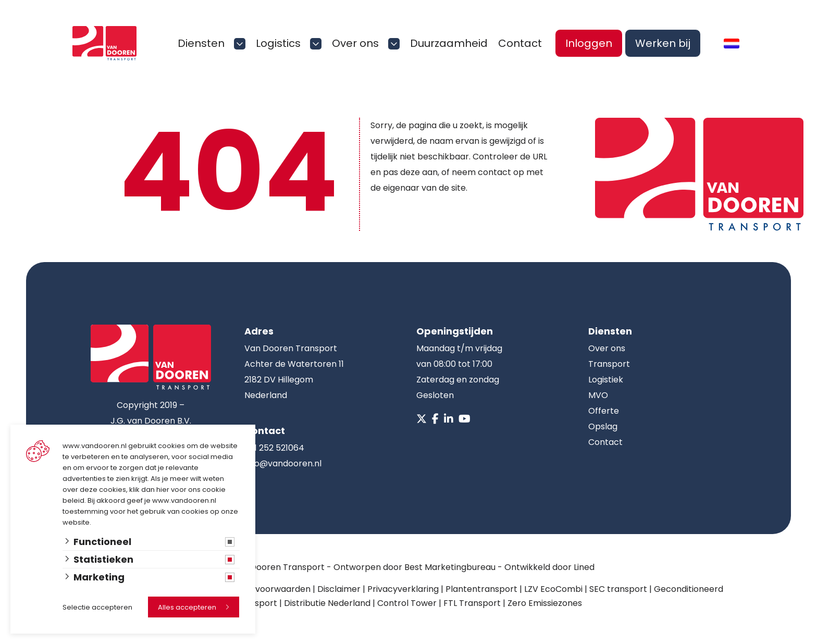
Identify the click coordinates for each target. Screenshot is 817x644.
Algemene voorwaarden (261, 589)
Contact (520, 43)
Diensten (201, 43)
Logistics (278, 43)
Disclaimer (339, 589)
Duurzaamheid (449, 43)
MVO (598, 395)
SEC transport (618, 589)
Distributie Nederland (327, 603)
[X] (422, 419)
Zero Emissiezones (545, 603)
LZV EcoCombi (553, 589)
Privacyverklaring (403, 589)
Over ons (355, 43)
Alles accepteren (187, 607)
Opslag (603, 426)
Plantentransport (481, 589)
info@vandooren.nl (283, 463)
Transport (609, 364)
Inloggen (589, 43)
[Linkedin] (449, 419)
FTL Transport (472, 603)
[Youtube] (465, 419)
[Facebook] (435, 419)
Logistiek (606, 380)
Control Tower (407, 603)
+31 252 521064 (274, 448)
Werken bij (663, 43)
